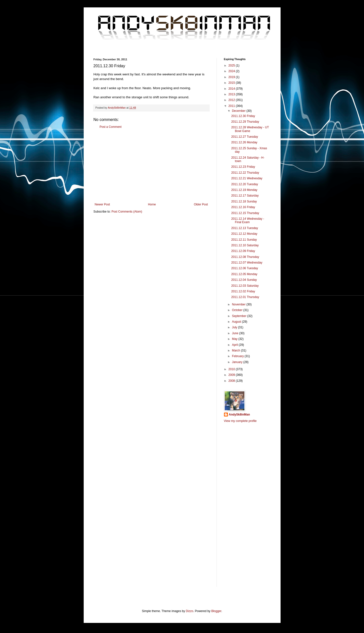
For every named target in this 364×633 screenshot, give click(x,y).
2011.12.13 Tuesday (245, 228)
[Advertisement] (151, 166)
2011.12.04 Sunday (244, 280)
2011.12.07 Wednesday (247, 263)
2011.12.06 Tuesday (245, 268)
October (237, 310)
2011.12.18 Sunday (244, 201)
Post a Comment (111, 127)
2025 (232, 66)
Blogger (216, 611)
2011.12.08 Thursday (245, 257)
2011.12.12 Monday (244, 234)
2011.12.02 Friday (243, 291)
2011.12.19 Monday (244, 190)
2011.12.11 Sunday (244, 240)
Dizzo (190, 611)
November (239, 304)
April (235, 345)
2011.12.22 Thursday (245, 173)
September (239, 316)
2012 (232, 100)
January (237, 362)
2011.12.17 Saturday (245, 196)
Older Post (201, 204)
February (238, 356)
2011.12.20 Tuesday (245, 184)
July (235, 327)
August (237, 322)
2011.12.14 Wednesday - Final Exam (248, 220)
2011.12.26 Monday (244, 142)
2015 (232, 83)
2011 (232, 106)
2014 (232, 89)
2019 (232, 77)
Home (152, 204)
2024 (232, 71)
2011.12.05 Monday (244, 274)
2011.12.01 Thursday (245, 297)
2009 (232, 375)
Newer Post (102, 204)
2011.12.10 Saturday (245, 245)
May (235, 339)
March (236, 350)
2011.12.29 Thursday (245, 122)
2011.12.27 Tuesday (245, 137)
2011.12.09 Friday (243, 251)
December (239, 111)
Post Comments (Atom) (127, 212)
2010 (232, 369)
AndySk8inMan (239, 415)
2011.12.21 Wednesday (247, 178)
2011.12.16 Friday (243, 207)
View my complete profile (240, 421)
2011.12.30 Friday (243, 116)
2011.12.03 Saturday (245, 286)
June (235, 333)
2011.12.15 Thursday (245, 213)
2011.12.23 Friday (243, 167)
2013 (232, 94)
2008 (232, 381)
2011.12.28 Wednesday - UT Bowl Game (250, 129)
